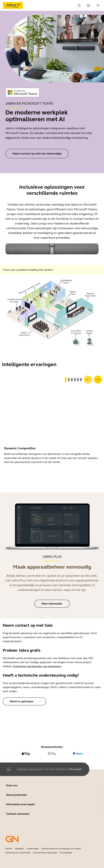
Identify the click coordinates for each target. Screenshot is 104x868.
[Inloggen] (79, 5)
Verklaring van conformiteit (18, 853)
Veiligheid (19, 849)
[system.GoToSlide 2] (72, 380)
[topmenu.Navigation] (98, 5)
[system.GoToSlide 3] (75, 380)
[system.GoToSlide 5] (81, 380)
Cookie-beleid (32, 849)
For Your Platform (56, 769)
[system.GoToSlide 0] (66, 380)
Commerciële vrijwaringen (45, 853)
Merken (9, 849)
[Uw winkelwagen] (88, 5)
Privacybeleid (66, 853)
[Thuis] (9, 769)
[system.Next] (98, 380)
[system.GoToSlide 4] (78, 380)
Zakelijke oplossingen (30, 769)
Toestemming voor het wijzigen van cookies (61, 849)
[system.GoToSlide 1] (69, 380)
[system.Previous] (88, 380)
